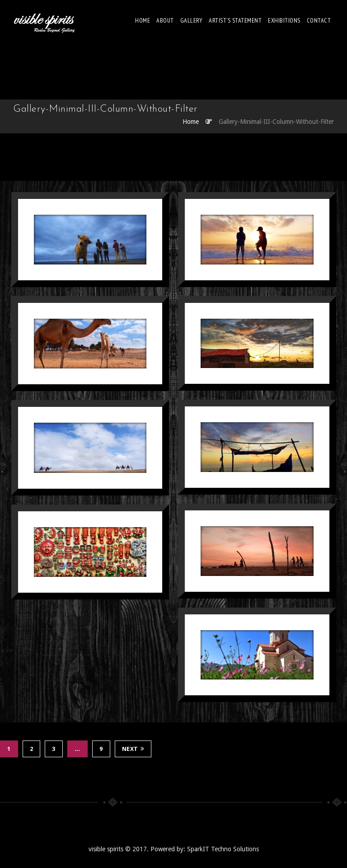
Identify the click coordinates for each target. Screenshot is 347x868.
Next (133, 749)
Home (143, 20)
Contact (319, 20)
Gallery (192, 20)
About (165, 20)
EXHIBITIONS (284, 20)
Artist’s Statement (235, 20)
